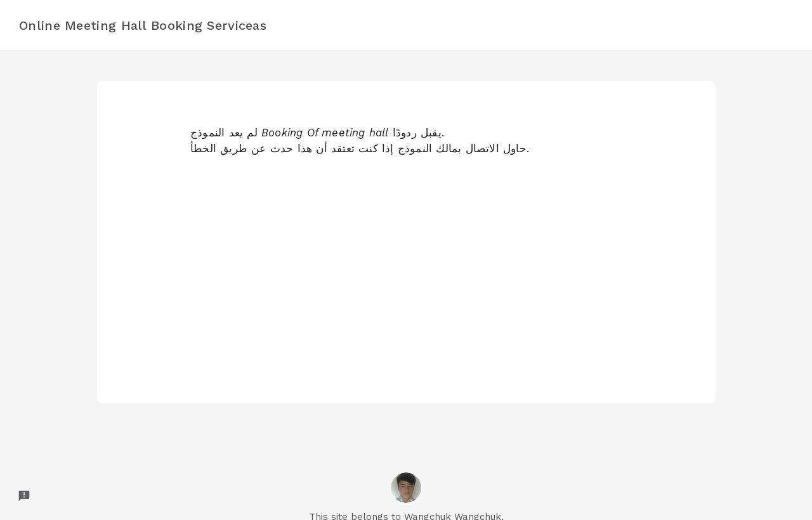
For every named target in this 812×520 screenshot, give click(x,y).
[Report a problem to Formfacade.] (24, 496)
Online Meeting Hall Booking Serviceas (143, 25)
